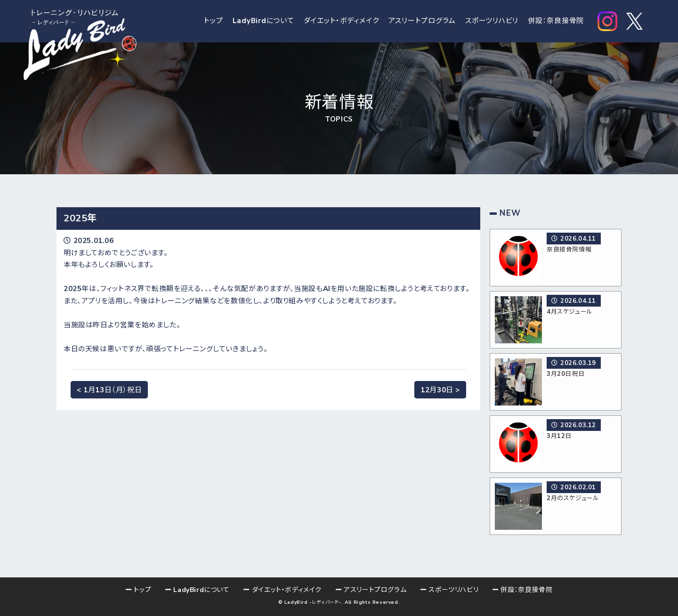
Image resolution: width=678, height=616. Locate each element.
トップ (213, 21)
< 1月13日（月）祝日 (109, 389)
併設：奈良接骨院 (556, 21)
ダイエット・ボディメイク (341, 21)
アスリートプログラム (422, 21)
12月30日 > (440, 389)
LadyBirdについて (263, 21)
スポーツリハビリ (492, 21)
